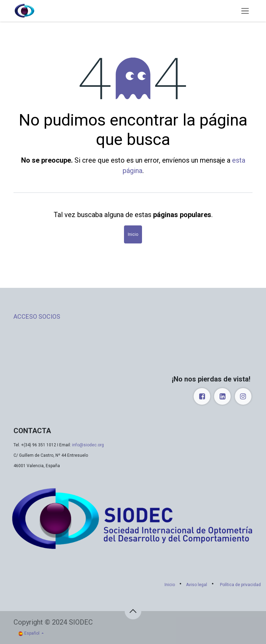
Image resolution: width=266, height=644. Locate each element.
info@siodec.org (88, 445)
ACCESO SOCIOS (37, 316)
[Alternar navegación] (245, 11)
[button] (133, 611)
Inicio (133, 234)
